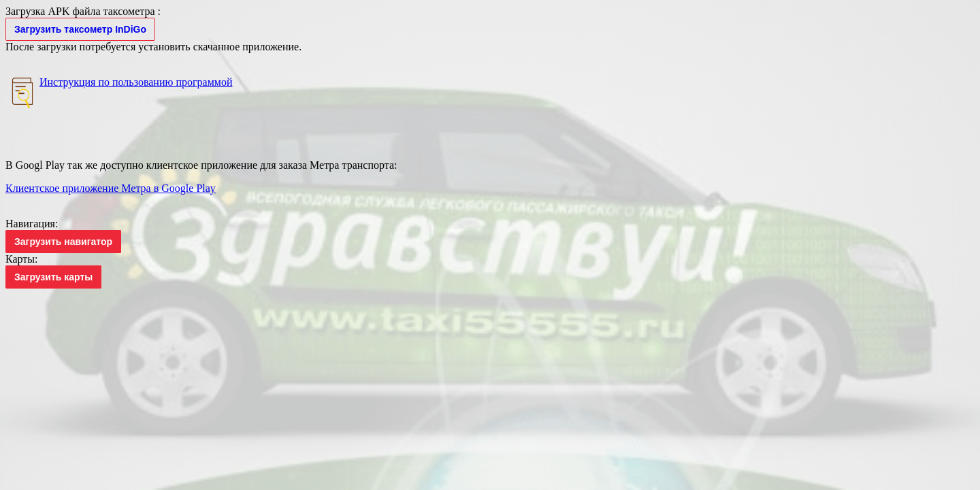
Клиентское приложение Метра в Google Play (111, 188)
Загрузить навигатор (63, 242)
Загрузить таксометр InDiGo (80, 29)
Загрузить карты (53, 277)
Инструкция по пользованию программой (136, 82)
